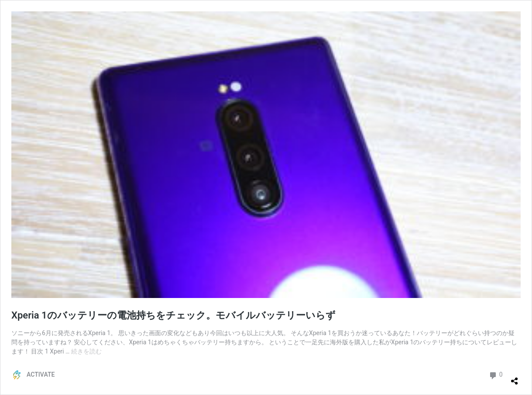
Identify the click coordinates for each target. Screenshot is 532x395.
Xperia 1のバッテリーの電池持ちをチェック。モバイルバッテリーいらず (173, 315)
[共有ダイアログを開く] (515, 378)
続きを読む (86, 351)
